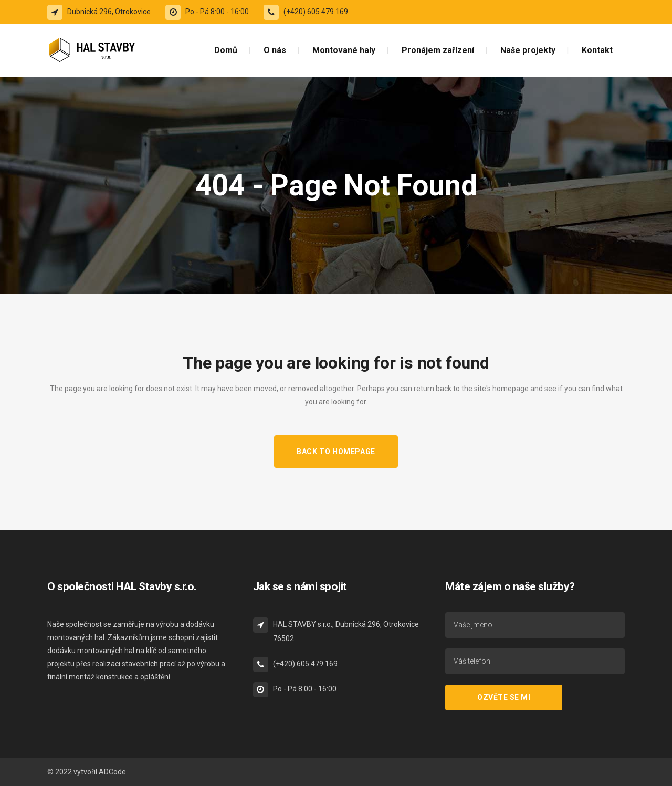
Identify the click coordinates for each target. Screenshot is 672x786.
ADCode (112, 772)
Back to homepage (336, 452)
